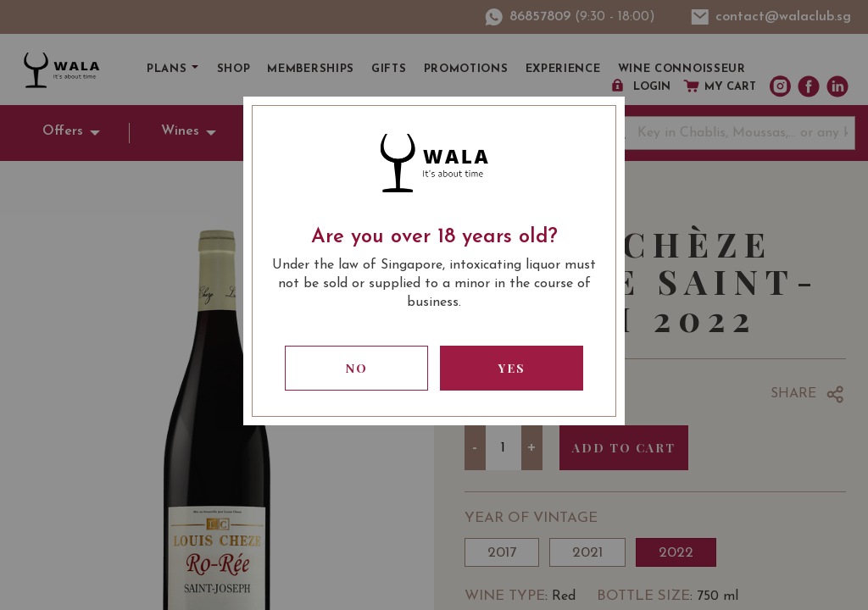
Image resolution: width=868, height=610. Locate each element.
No (357, 368)
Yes (512, 368)
